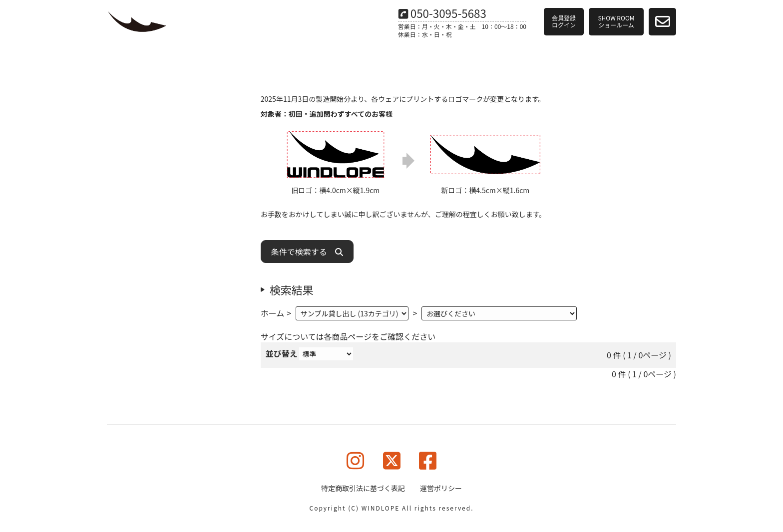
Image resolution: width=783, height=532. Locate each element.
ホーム (273, 313)
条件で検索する (307, 252)
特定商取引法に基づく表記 (363, 488)
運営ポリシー (441, 488)
